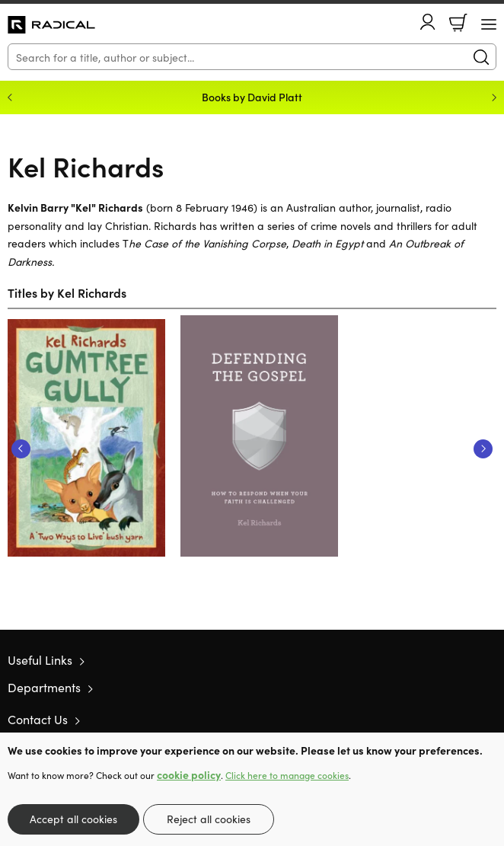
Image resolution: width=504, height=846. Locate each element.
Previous (21, 449)
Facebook (462, 719)
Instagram (489, 720)
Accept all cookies (73, 819)
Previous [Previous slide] (10, 97)
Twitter (434, 720)
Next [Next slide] (494, 97)
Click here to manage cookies (287, 775)
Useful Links (40, 659)
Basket (458, 23)
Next (483, 449)
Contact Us (38, 719)
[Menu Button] (489, 24)
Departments (44, 687)
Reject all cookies (209, 819)
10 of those (51, 25)
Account (428, 22)
